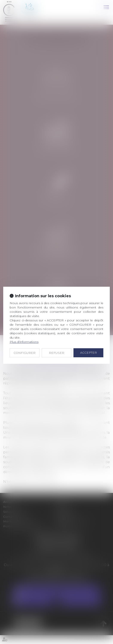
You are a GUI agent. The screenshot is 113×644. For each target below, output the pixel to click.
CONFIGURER (24, 353)
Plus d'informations (24, 342)
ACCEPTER (89, 353)
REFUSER (57, 353)
